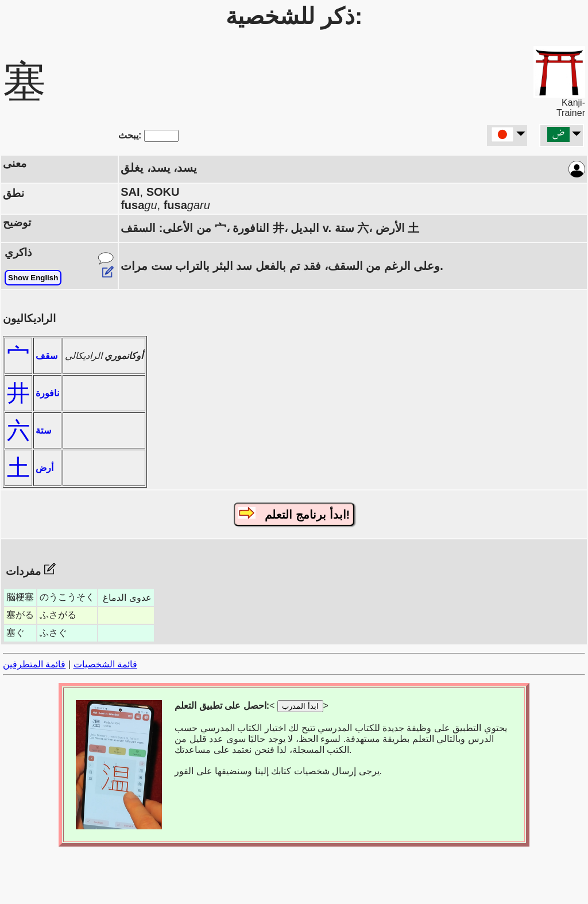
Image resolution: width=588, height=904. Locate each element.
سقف (47, 356)
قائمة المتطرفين (34, 664)
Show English (33, 278)
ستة (43, 430)
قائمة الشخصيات (105, 664)
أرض (45, 468)
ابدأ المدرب (300, 706)
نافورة (47, 393)
